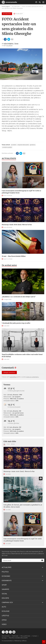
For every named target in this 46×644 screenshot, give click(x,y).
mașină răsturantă (23, 145)
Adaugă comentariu (9, 372)
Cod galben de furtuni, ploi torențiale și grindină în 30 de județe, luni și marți (23, 506)
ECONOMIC (6, 576)
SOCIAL (4, 594)
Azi (4, 444)
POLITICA (5, 572)
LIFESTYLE (5, 616)
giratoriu (33, 145)
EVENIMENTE (7, 580)
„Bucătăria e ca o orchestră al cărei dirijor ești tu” (19, 297)
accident (14, 145)
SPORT (4, 585)
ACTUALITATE (7, 14)
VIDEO (4, 624)
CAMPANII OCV (7, 602)
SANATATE (5, 589)
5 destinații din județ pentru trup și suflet (16, 323)
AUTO (4, 607)
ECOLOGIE (6, 611)
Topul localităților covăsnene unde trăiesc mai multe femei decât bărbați (22, 355)
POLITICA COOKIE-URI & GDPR (18, 638)
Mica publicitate (25, 636)
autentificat (13, 377)
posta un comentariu (32, 377)
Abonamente (6, 636)
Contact (35, 636)
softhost (24, 641)
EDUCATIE (5, 598)
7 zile (8, 444)
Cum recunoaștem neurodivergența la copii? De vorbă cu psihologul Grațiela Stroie (21, 192)
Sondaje (4, 638)
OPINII (4, 620)
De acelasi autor (9, 265)
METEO (6, 500)
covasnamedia (9, 2)
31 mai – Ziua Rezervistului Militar (14, 256)
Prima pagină (6, 6)
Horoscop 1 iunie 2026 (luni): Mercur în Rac (17, 225)
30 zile (13, 444)
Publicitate (15, 636)
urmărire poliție (7, 147)
